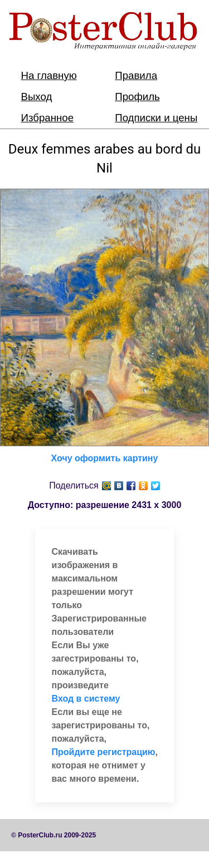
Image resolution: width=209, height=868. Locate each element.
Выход (37, 97)
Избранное (48, 118)
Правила (136, 75)
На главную (49, 75)
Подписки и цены (156, 118)
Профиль (137, 97)
